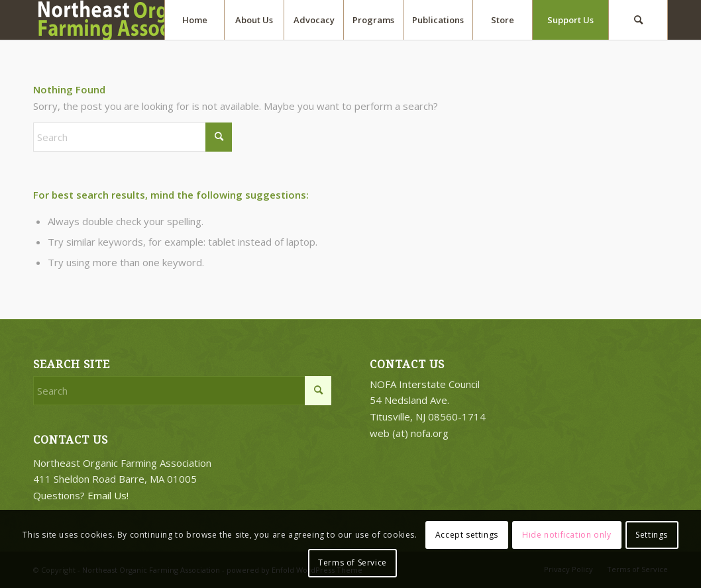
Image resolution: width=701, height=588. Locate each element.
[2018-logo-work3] (146, 20)
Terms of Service (352, 563)
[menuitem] (194, 20)
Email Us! (108, 495)
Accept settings (467, 535)
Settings (652, 535)
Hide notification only (566, 535)
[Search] (638, 20)
